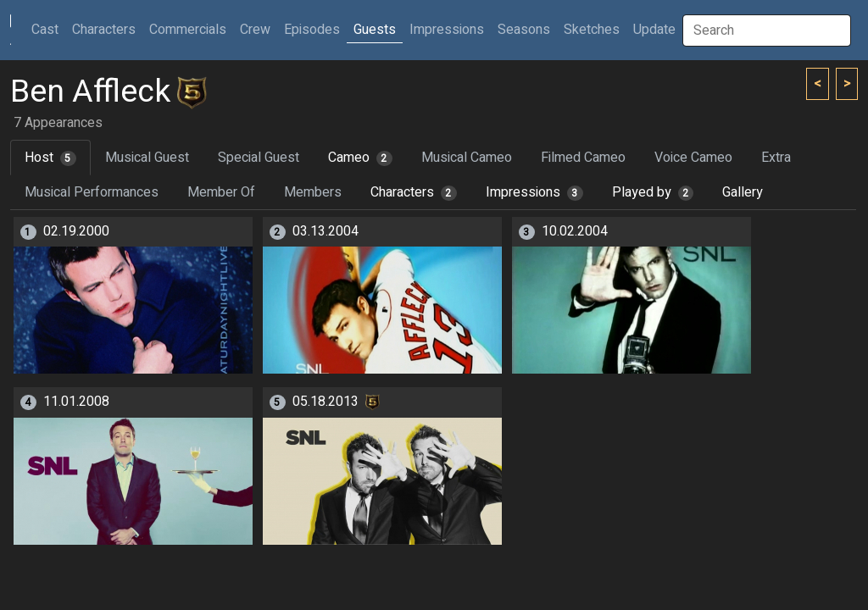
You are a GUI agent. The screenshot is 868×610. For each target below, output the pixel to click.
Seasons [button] (524, 30)
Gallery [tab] (743, 192)
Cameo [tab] (360, 158)
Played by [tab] (653, 192)
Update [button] (654, 30)
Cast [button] (48, 29)
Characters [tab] (414, 192)
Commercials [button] (188, 30)
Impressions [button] (447, 30)
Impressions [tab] (534, 192)
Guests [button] (375, 30)
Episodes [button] (312, 30)
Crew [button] (255, 30)
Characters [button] (104, 30)
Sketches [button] (592, 30)
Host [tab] (50, 158)
